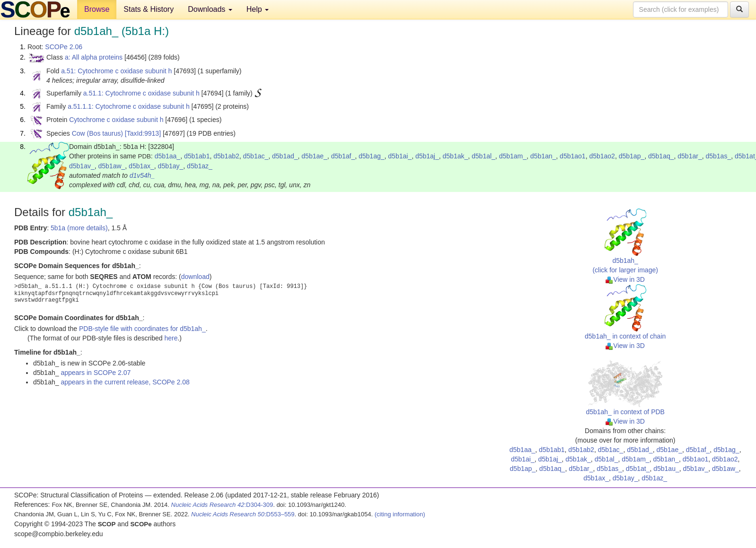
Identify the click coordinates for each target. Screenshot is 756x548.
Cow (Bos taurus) (97, 133)
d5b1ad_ (285, 156)
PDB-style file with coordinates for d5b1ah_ (142, 329)
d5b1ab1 (197, 156)
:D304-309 (222, 505)
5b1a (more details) (79, 228)
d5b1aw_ (112, 166)
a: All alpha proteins (94, 57)
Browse (97, 9)
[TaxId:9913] (143, 133)
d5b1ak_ (456, 156)
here (171, 338)
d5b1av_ (82, 166)
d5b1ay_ (171, 166)
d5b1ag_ (372, 156)
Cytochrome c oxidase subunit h (116, 120)
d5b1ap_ (632, 156)
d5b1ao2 (602, 156)
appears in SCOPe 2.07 (96, 373)
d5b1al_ (483, 156)
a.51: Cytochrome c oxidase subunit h (116, 71)
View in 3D (625, 279)
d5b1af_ (343, 156)
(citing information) (400, 514)
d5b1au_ (666, 469)
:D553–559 (243, 514)
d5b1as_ (718, 156)
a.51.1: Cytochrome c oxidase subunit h (141, 93)
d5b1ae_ (314, 156)
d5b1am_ (513, 156)
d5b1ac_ (256, 156)
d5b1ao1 (573, 156)
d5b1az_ (200, 166)
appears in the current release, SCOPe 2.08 (125, 382)
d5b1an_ (543, 156)
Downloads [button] (210, 9)
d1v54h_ (142, 175)
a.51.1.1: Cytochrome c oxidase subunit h (129, 106)
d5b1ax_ (141, 166)
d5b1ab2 (226, 156)
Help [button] (258, 9)
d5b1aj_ (427, 156)
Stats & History (149, 9)
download (195, 277)
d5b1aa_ (168, 156)
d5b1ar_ (690, 156)
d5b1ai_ (400, 156)
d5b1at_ (638, 469)
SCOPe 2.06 (64, 47)
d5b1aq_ (661, 156)
